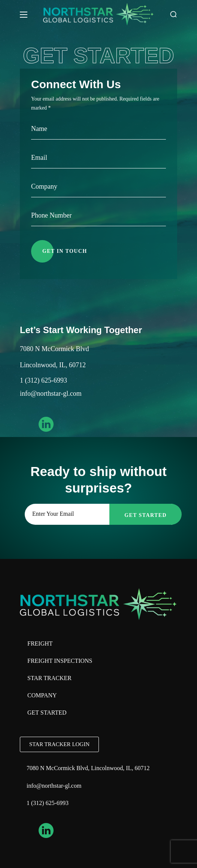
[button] (173, 14)
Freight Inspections (60, 661)
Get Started (47, 713)
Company (42, 695)
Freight (40, 643)
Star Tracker (49, 678)
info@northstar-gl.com (51, 393)
